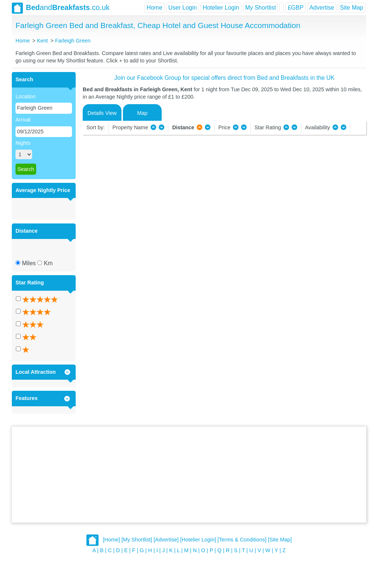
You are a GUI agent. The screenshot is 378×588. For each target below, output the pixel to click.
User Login (183, 8)
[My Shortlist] (137, 540)
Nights (23, 143)
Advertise (322, 8)
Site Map (352, 8)
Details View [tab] (102, 113)
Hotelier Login (221, 8)
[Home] (111, 540)
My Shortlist (261, 8)
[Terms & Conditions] (242, 540)
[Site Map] (280, 540)
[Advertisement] (189, 475)
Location (25, 96)
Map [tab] (142, 113)
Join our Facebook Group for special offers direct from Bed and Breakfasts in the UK (224, 78)
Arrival (23, 120)
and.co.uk (61, 8)
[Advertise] (166, 540)
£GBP (295, 8)
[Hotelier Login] (198, 540)
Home (154, 8)
